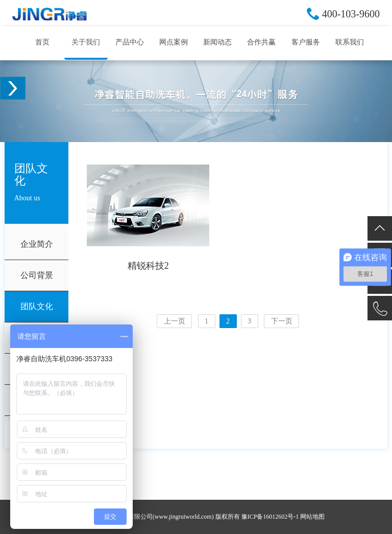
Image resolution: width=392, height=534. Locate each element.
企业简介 (37, 244)
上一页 (175, 321)
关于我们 (86, 42)
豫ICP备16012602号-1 (270, 517)
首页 (42, 42)
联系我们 (350, 42)
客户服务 (306, 42)
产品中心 (130, 42)
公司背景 (37, 275)
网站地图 (312, 517)
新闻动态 (217, 42)
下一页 (282, 321)
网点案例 (174, 42)
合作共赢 (261, 42)
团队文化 (37, 306)
